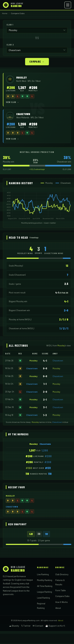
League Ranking (44, 592)
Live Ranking (43, 574)
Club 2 (10, 45)
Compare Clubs (62, 596)
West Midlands (23, 117)
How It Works (62, 602)
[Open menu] (68, 5)
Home (5, 13)
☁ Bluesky (14, 626)
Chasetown (58, 360)
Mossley (33, 360)
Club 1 (10, 25)
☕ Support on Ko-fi (55, 626)
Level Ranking (43, 598)
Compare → (37, 61)
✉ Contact (38, 626)
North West (21, 81)
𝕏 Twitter (26, 626)
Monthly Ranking (45, 580)
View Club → (13, 102)
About (58, 608)
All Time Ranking (45, 586)
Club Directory (62, 574)
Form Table (60, 590)
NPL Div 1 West (34, 81)
